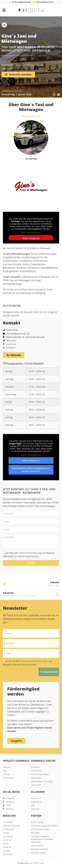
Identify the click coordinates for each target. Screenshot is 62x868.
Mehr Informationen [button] (31, 233)
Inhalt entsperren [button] (31, 238)
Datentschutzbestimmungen (35, 661)
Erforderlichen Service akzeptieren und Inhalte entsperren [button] (31, 470)
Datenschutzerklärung (30, 553)
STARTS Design (39, 863)
